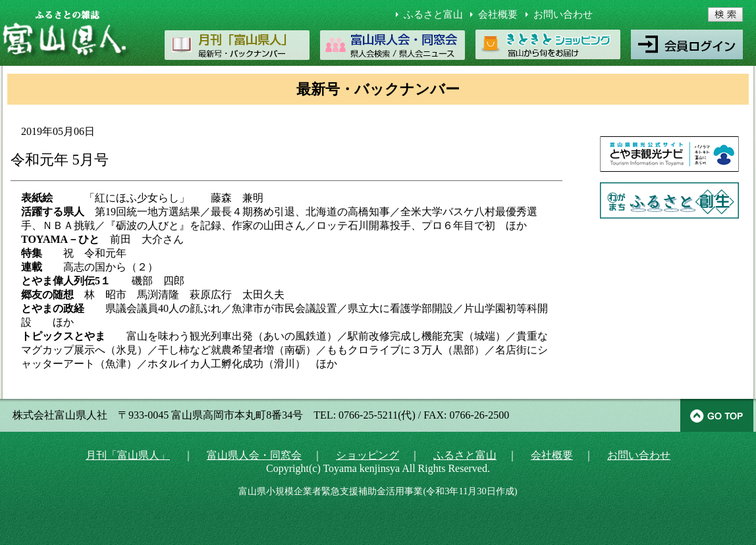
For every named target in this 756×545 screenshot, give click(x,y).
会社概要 (498, 14)
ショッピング (367, 455)
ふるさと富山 (433, 14)
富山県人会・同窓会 (254, 455)
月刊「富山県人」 (128, 455)
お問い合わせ (563, 14)
